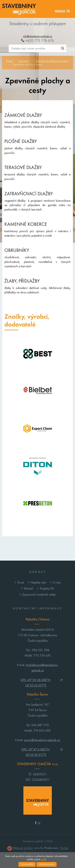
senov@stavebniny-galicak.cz (42, 740)
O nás (57, 582)
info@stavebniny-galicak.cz (37, 36)
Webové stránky (22, 848)
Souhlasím (27, 864)
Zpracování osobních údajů (39, 594)
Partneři (28, 588)
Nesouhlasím (46, 864)
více (43, 859)
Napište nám (38, 582)
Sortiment (24, 61)
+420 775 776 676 (38, 41)
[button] (62, 11)
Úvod (9, 61)
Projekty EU (47, 588)
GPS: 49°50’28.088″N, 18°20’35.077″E (36, 683)
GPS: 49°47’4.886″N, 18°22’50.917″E (36, 752)
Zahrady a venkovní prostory (52, 61)
